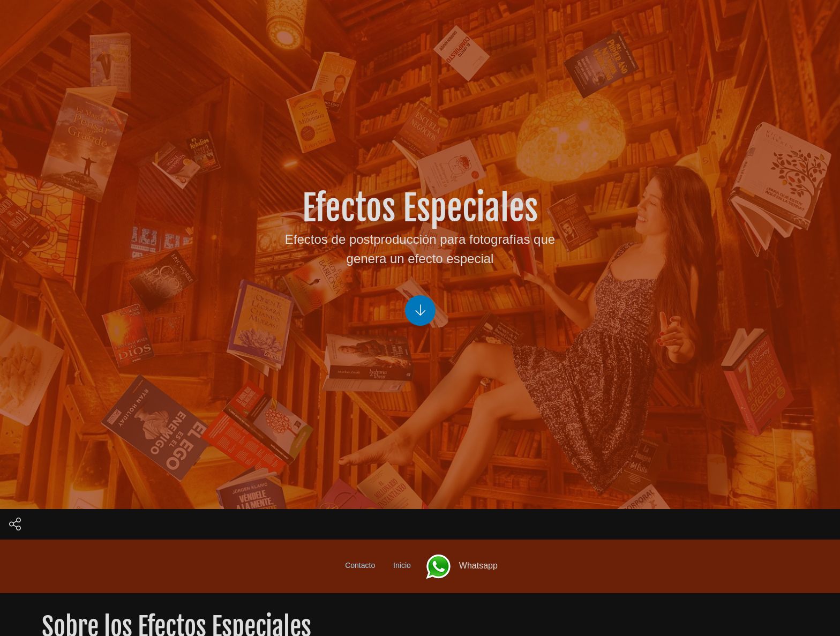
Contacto (360, 565)
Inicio (402, 565)
